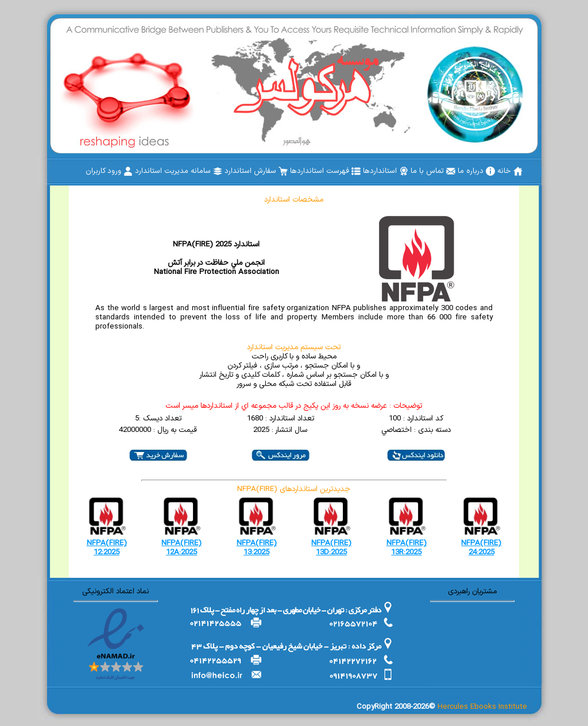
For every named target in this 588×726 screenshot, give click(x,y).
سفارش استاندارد (256, 171)
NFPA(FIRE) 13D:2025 (331, 548)
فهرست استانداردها (325, 171)
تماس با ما (433, 171)
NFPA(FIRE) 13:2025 (257, 548)
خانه (510, 171)
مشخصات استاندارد (294, 200)
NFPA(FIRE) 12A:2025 (181, 548)
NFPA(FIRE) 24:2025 (481, 548)
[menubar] (304, 171)
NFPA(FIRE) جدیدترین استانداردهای (294, 489)
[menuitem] (510, 171)
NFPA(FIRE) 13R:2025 (407, 548)
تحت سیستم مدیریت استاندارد (294, 347)
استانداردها (386, 171)
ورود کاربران (109, 171)
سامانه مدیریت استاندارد (179, 171)
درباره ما (476, 171)
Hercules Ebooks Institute (482, 707)
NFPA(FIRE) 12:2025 (107, 548)
